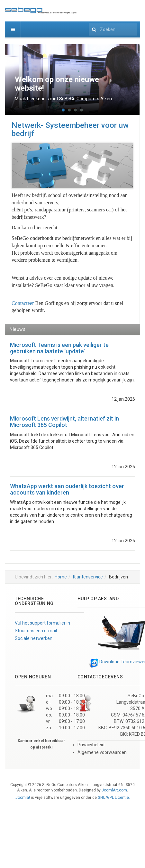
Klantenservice (88, 577)
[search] (113, 29)
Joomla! (23, 798)
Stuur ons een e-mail (36, 631)
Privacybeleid (91, 745)
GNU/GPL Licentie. (114, 798)
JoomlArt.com (114, 790)
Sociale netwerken (34, 638)
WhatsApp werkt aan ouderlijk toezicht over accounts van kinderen (67, 489)
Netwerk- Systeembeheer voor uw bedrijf (70, 129)
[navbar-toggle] (13, 29)
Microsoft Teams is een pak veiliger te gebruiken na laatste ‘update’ (59, 348)
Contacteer (23, 303)
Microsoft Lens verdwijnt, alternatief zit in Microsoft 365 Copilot (64, 422)
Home (61, 577)
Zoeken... (89, 22)
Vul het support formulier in (42, 623)
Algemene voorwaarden (102, 752)
